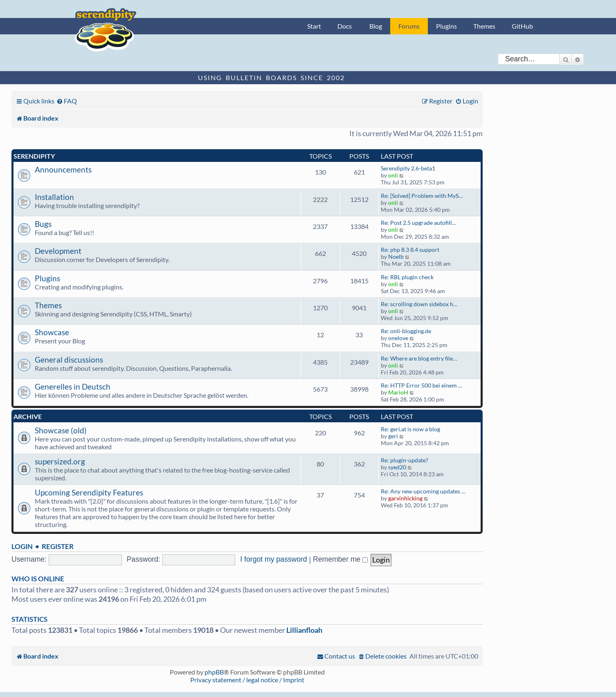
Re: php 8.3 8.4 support (410, 250)
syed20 (397, 467)
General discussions (69, 360)
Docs (345, 26)
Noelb (396, 257)
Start (314, 26)
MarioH (398, 392)
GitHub (522, 26)
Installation (54, 197)
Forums (409, 26)
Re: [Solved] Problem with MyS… (422, 196)
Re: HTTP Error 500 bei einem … (422, 385)
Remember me (340, 559)
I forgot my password (273, 559)
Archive (28, 416)
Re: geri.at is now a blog (410, 429)
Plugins (446, 26)
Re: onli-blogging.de (406, 331)
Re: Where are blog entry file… (419, 358)
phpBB (214, 672)
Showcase (52, 332)
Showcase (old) (61, 430)
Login (22, 546)
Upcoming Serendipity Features (89, 492)
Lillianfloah (304, 630)
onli (393, 175)
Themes (484, 26)
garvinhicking (405, 498)
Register (58, 546)
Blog (376, 26)
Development (58, 251)
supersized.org (60, 461)
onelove (398, 338)
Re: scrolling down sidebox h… (419, 304)
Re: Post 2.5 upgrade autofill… (418, 223)
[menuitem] (67, 101)
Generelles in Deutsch (73, 387)
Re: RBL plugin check (407, 277)
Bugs (43, 224)
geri (393, 436)
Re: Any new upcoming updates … (423, 491)
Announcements (63, 169)
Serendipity (34, 156)
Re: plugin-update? (405, 460)
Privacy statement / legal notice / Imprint (247, 680)
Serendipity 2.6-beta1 (408, 168)
